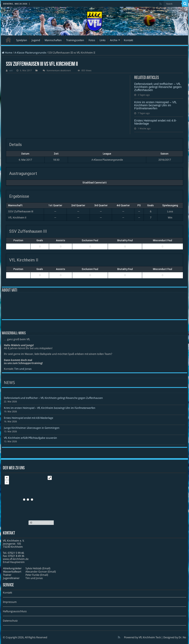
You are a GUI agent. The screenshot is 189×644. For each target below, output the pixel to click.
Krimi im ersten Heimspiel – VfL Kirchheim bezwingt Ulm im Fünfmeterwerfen (155, 105)
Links (103, 40)
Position (18, 240)
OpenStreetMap (41, 523)
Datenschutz (10, 621)
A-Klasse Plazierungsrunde (30, 53)
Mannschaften (53, 40)
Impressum (10, 602)
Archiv (114, 40)
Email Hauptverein (14, 562)
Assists (61, 240)
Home (7, 53)
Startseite (8, 40)
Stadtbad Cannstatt (95, 183)
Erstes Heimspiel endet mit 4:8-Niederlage (155, 122)
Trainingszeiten (75, 40)
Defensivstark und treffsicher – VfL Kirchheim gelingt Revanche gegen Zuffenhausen (158, 87)
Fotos (92, 40)
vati (11, 71)
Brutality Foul (125, 240)
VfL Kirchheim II (17, 218)
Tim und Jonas (23, 369)
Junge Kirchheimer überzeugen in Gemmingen (32, 428)
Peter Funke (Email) (37, 575)
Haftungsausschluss (15, 611)
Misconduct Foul (163, 240)
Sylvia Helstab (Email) (38, 568)
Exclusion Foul (90, 240)
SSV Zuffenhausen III (21, 211)
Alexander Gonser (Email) (41, 572)
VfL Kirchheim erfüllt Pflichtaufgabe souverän (30, 438)
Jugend (36, 40)
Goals (40, 240)
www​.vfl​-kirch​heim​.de (16, 559)
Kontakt (128, 40)
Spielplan (22, 40)
